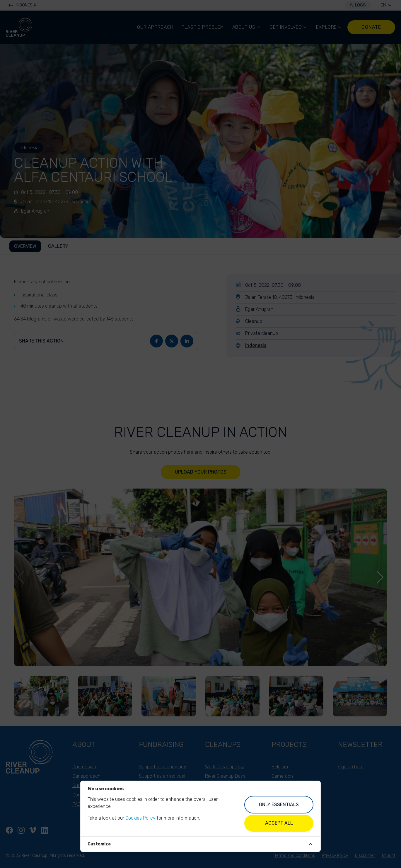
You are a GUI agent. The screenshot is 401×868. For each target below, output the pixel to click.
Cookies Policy (140, 818)
